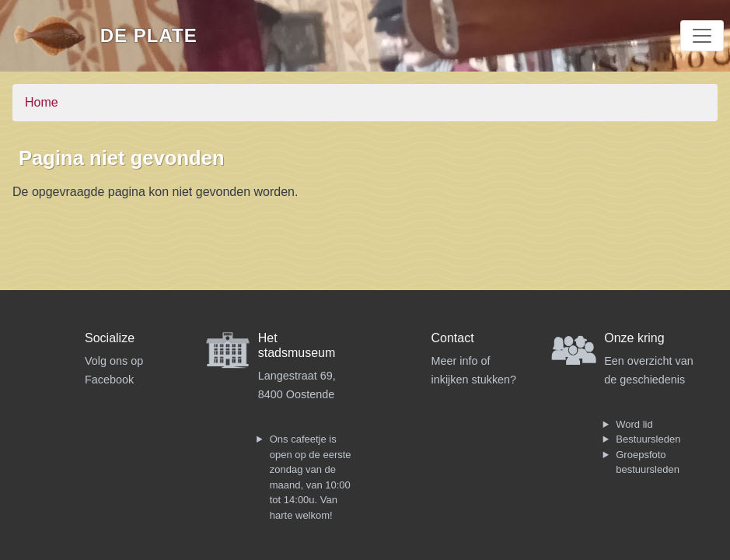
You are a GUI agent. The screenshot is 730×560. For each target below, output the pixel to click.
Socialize (110, 338)
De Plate (149, 35)
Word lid (634, 424)
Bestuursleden (648, 439)
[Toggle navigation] (702, 36)
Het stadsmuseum (297, 345)
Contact (453, 338)
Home (42, 102)
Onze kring (634, 338)
